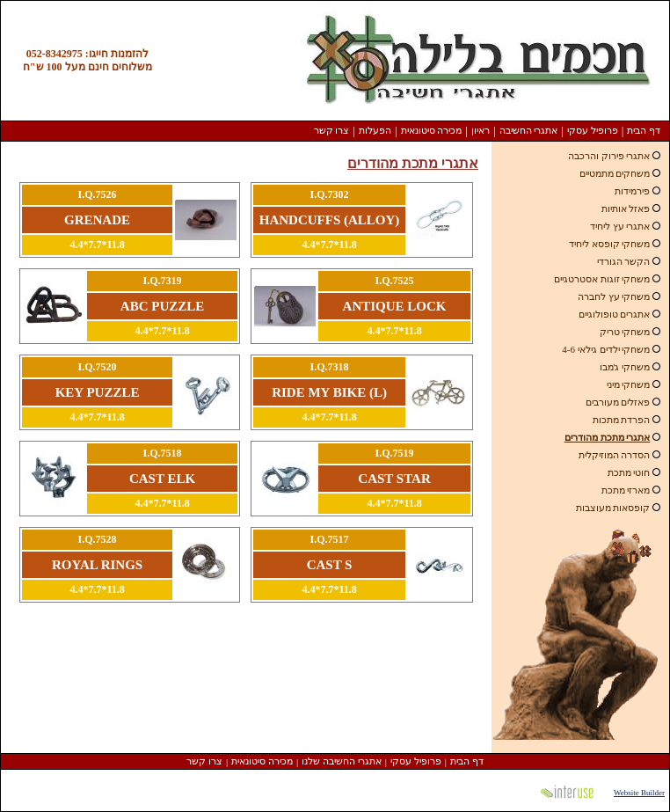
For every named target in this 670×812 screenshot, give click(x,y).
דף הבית (644, 130)
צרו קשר (332, 130)
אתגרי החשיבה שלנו (342, 761)
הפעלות (375, 130)
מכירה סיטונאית (432, 130)
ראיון (481, 130)
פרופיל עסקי (593, 130)
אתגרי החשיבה (529, 130)
